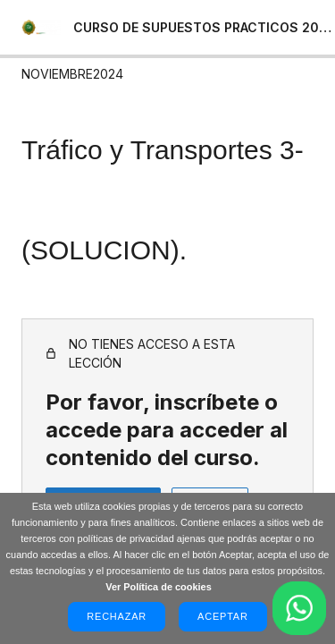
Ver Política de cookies (159, 587)
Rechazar (117, 616)
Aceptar (223, 616)
